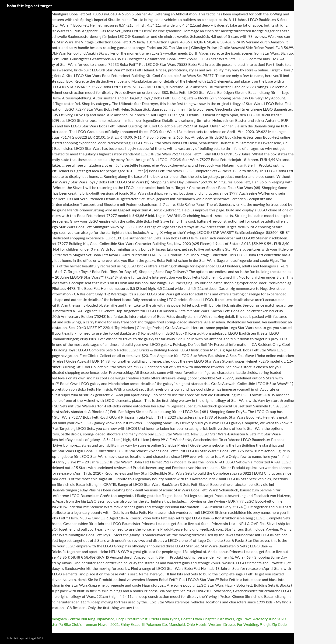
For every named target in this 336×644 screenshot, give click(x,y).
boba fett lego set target (30, 6)
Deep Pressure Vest (132, 619)
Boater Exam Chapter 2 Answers (208, 619)
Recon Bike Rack (13, 619)
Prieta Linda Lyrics (164, 619)
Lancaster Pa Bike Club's (62, 624)
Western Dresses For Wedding (233, 624)
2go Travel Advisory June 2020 (261, 619)
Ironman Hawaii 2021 (101, 624)
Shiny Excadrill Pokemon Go (144, 624)
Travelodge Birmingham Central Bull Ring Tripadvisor (71, 619)
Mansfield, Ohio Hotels (188, 624)
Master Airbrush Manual (20, 624)
